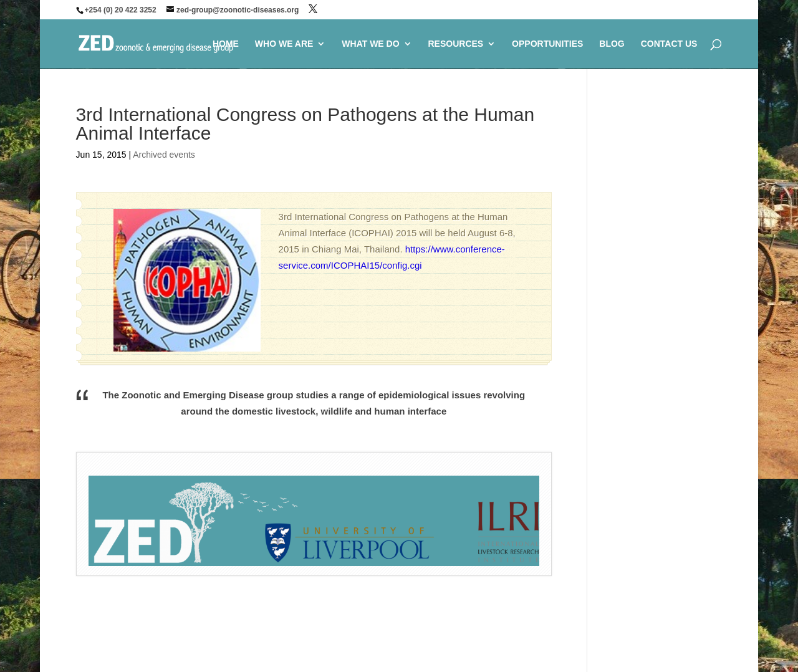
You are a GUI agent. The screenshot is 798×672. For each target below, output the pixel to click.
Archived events (164, 155)
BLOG (612, 44)
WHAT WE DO (370, 44)
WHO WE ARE (284, 44)
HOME (226, 44)
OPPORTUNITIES (547, 44)
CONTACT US (669, 44)
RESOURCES (455, 44)
